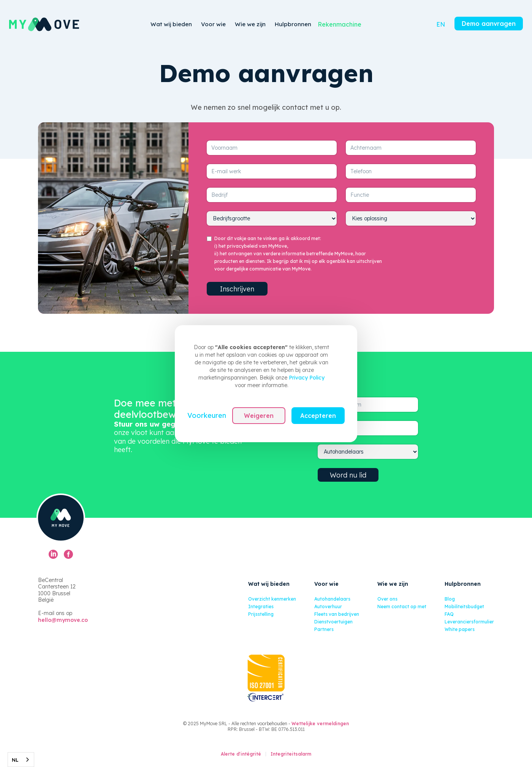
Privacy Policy (307, 378)
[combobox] (21, 760)
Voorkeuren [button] (207, 416)
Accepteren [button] (318, 416)
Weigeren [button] (259, 416)
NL (15, 760)
